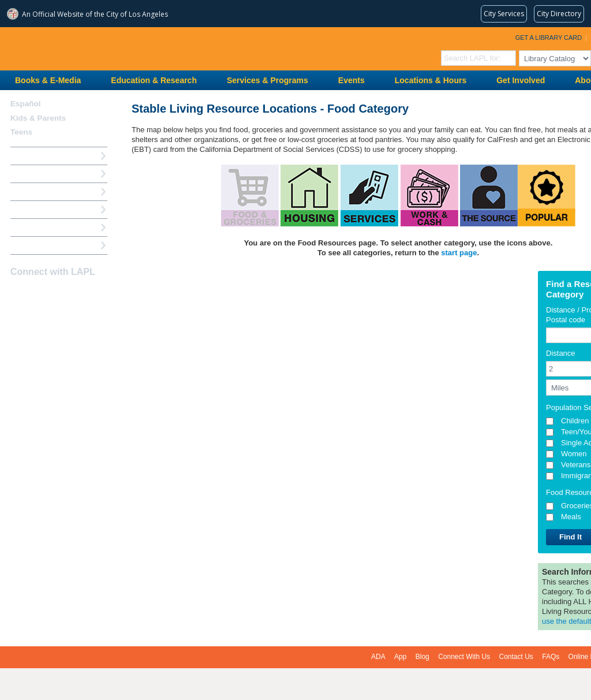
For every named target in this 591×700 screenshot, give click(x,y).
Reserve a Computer (47, 191)
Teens (21, 132)
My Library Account (45, 174)
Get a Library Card (549, 38)
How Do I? (29, 156)
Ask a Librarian (38, 209)
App (400, 657)
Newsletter (78, 295)
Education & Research (154, 80)
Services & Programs (268, 80)
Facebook (18, 295)
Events (351, 80)
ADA (378, 657)
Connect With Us (464, 657)
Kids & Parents (38, 118)
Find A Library (35, 245)
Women (574, 454)
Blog (422, 657)
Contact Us (516, 657)
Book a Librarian (40, 227)
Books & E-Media (48, 80)
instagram (38, 295)
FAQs (551, 657)
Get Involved (521, 80)
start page (459, 253)
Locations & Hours (431, 80)
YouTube (58, 295)
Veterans (576, 465)
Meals (571, 517)
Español (26, 104)
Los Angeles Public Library (142, 48)
